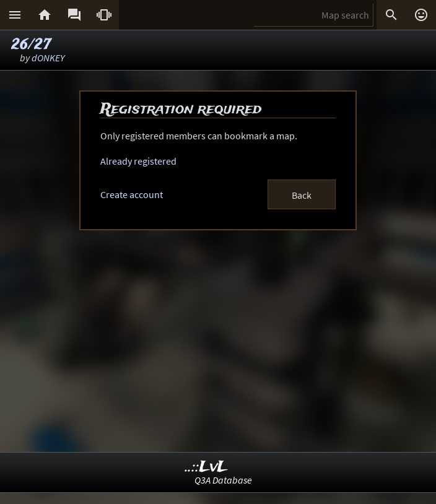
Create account (132, 194)
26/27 (31, 45)
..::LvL (207, 467)
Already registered (138, 161)
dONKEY (48, 58)
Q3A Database (223, 480)
